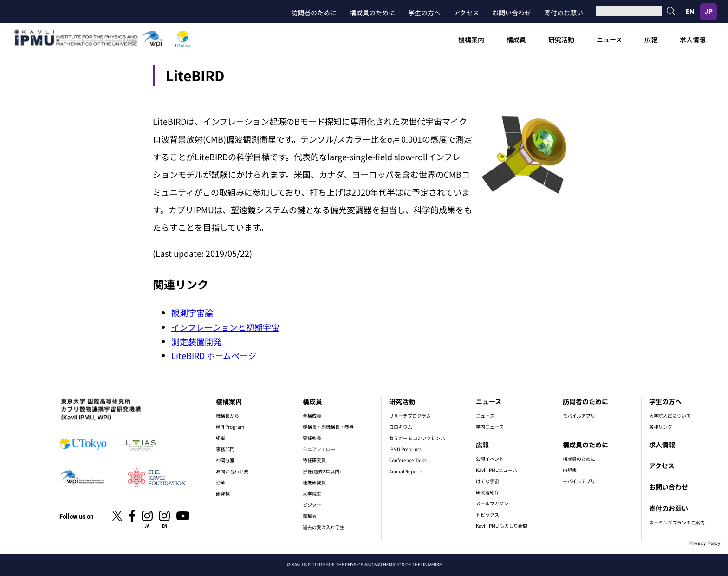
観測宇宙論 (192, 313)
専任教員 (312, 438)
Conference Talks (408, 460)
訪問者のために (314, 13)
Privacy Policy (705, 543)
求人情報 (693, 39)
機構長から (227, 416)
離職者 (310, 516)
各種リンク (661, 427)
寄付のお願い (564, 13)
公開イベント (490, 459)
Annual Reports (406, 471)
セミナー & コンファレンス (417, 438)
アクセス (466, 13)
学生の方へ (424, 13)
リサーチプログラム (410, 416)
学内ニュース (490, 427)
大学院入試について (670, 416)
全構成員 (312, 416)
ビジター (312, 505)
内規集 (570, 470)
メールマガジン (492, 503)
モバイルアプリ (579, 416)
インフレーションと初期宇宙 (225, 327)
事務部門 (225, 449)
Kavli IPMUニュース (497, 470)
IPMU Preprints (405, 449)
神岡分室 (225, 460)
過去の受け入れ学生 (324, 527)
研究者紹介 (487, 492)
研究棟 (223, 494)
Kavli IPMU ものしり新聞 (502, 526)
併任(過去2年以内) (322, 471)
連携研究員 (314, 482)
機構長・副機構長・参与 (328, 427)
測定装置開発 (196, 341)
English (690, 12)
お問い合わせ (512, 13)
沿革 (221, 482)
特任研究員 (314, 460)
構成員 (516, 39)
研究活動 (561, 39)
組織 (221, 438)
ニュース (609, 39)
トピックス (487, 514)
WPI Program (230, 427)
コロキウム (401, 427)
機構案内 (471, 39)
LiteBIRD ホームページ (214, 355)
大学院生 (312, 494)
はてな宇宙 (487, 481)
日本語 (708, 12)
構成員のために (372, 13)
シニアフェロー (319, 449)
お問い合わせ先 (232, 471)
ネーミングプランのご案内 (677, 522)
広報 (651, 39)
